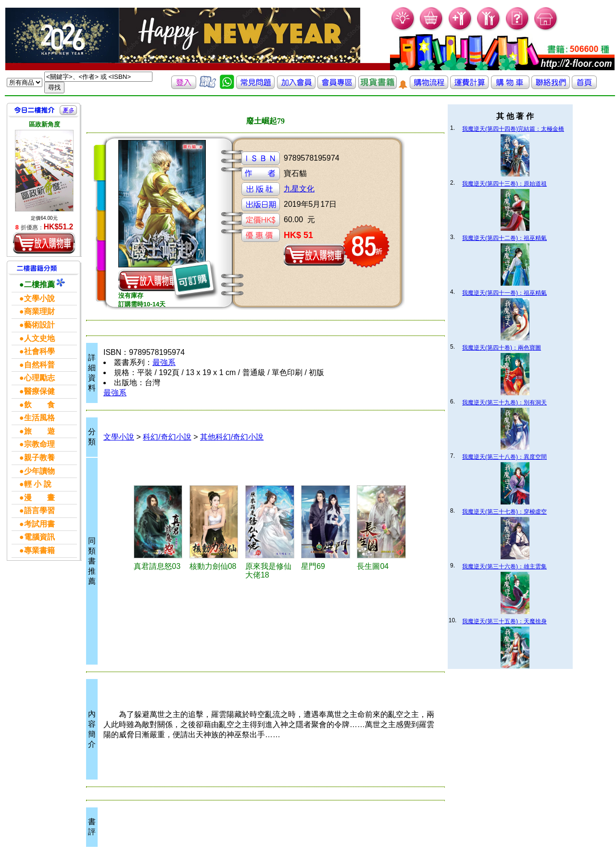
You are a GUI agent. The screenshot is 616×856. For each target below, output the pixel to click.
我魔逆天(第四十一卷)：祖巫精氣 (504, 293)
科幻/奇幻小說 (167, 437)
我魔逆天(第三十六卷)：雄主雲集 (504, 566)
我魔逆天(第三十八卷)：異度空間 (504, 457)
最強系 (164, 362)
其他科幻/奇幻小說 (232, 437)
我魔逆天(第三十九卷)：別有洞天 (504, 403)
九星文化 (299, 189)
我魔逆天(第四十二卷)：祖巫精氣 (504, 238)
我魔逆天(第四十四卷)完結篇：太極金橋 (513, 129)
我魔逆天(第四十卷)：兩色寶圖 (502, 348)
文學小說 (119, 437)
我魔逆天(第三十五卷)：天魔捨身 (504, 621)
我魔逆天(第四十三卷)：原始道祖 (504, 184)
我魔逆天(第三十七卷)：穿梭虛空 (504, 512)
